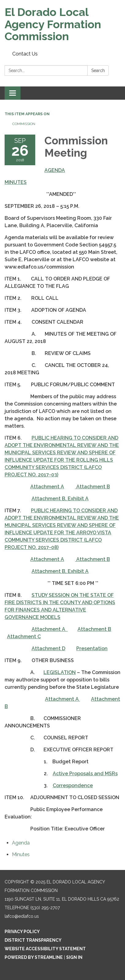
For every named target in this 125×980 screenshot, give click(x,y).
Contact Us (25, 54)
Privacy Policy (22, 932)
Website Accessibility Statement (45, 949)
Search (98, 71)
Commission (24, 124)
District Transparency (33, 940)
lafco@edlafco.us (22, 916)
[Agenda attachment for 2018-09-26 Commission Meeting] (21, 843)
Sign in (74, 957)
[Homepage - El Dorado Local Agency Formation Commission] (63, 24)
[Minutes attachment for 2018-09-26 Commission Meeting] (21, 854)
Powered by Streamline (34, 957)
